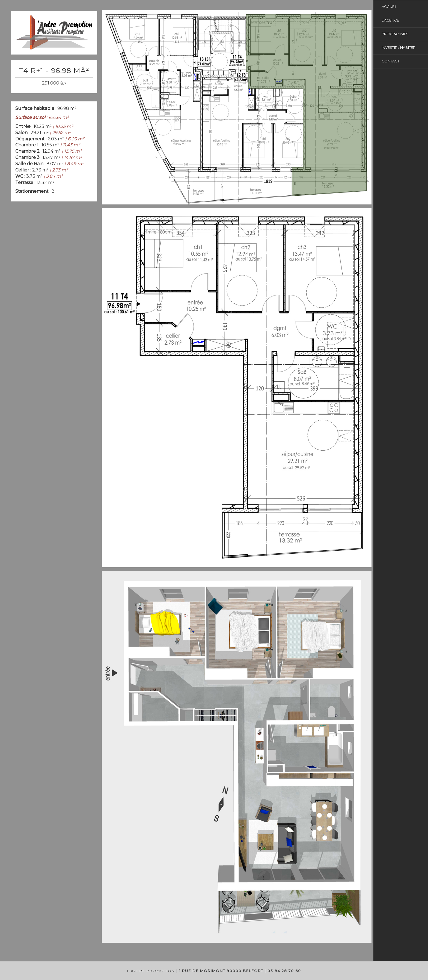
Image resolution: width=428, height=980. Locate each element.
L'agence (390, 20)
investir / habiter (399, 47)
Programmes (395, 34)
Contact (390, 61)
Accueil (389, 7)
